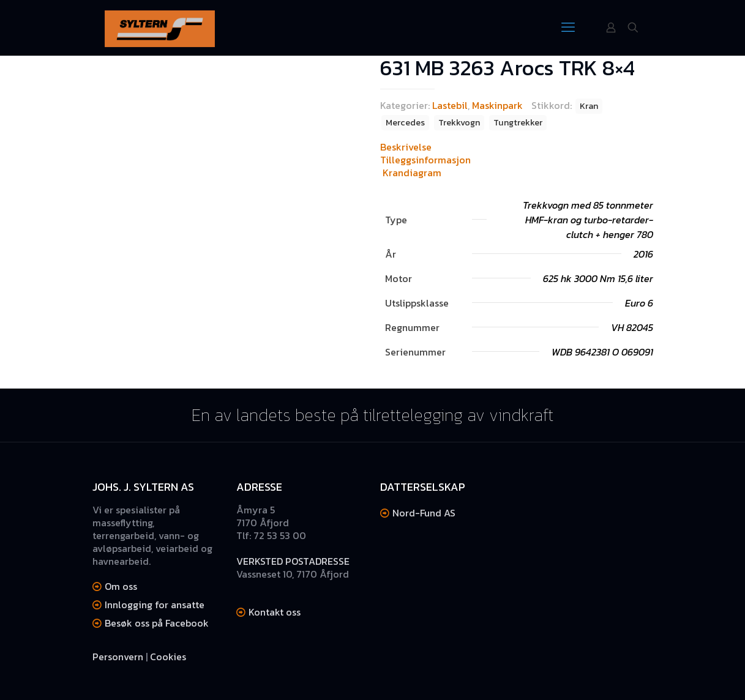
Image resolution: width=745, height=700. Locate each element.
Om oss (121, 586)
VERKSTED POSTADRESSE (293, 561)
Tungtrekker (518, 122)
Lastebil (450, 105)
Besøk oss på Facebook (157, 623)
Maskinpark (497, 105)
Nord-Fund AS (424, 513)
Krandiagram (412, 173)
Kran (589, 106)
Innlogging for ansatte (155, 605)
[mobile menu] (568, 28)
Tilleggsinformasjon (425, 160)
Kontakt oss (275, 612)
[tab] (517, 147)
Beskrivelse (406, 147)
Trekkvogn (459, 122)
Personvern (118, 657)
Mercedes (405, 122)
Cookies (168, 657)
